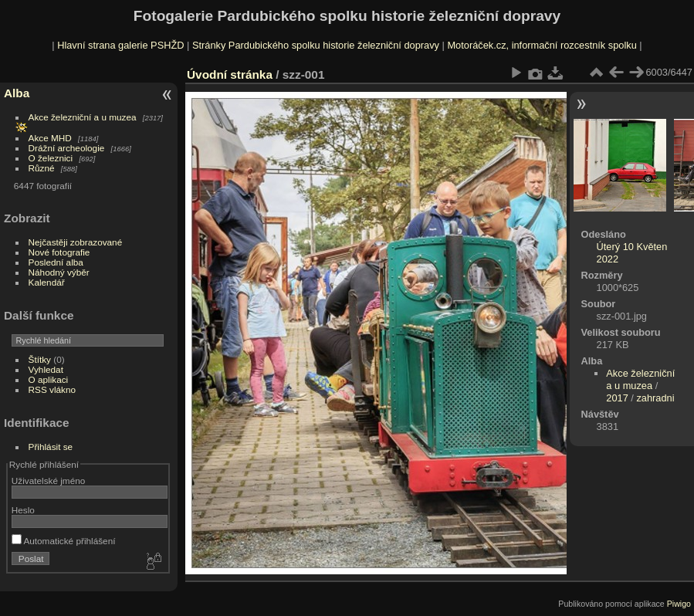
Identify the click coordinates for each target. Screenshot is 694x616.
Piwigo (679, 604)
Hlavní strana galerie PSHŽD (120, 45)
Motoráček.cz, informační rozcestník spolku (542, 45)
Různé (42, 168)
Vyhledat (46, 369)
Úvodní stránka (230, 74)
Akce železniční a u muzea (83, 117)
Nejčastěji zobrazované (76, 242)
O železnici (51, 158)
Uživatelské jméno (48, 481)
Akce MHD (50, 138)
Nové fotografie (59, 252)
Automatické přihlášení (64, 541)
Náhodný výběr (59, 272)
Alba (17, 93)
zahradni (655, 398)
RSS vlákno (52, 389)
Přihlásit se (51, 447)
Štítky (40, 359)
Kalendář (47, 282)
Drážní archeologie (67, 148)
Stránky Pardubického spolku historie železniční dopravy (316, 45)
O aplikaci (49, 379)
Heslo (23, 510)
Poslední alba (56, 262)
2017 (617, 398)
